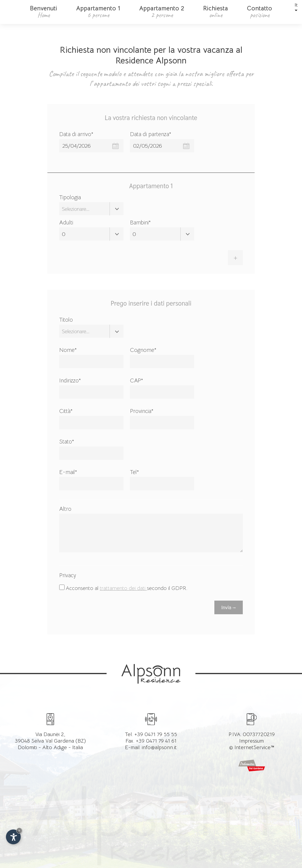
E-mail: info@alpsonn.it (151, 747)
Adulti (66, 223)
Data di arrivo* (76, 134)
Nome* (68, 350)
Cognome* (143, 350)
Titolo (66, 320)
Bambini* (140, 223)
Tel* (134, 472)
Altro (65, 509)
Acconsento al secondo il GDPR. (127, 588)
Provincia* (142, 411)
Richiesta (216, 12)
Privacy (68, 575)
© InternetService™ (252, 747)
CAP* (136, 381)
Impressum (252, 741)
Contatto (260, 12)
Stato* (67, 442)
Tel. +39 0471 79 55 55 (151, 734)
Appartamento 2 (162, 12)
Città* (66, 411)
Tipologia (70, 197)
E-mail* (68, 472)
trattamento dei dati (123, 588)
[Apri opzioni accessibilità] (13, 837)
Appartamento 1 (98, 12)
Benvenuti (44, 12)
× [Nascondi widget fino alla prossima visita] (19, 830)
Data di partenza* (151, 134)
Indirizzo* (70, 381)
